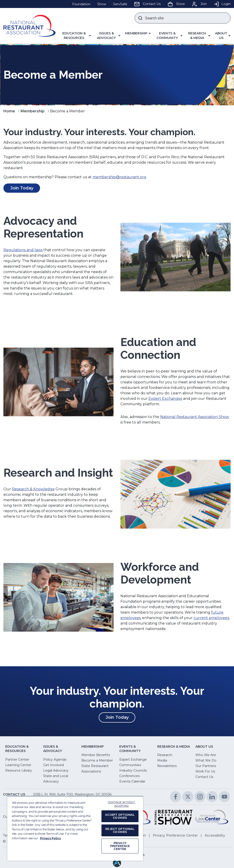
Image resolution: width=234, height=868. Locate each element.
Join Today (121, 718)
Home (9, 111)
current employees (211, 618)
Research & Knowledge (33, 489)
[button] (76, 36)
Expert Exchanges (165, 399)
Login (222, 4)
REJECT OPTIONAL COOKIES (120, 830)
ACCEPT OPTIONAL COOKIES (120, 816)
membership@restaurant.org (119, 177)
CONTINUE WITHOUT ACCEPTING (122, 804)
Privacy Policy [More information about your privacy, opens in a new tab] (50, 838)
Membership (33, 111)
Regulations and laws (23, 250)
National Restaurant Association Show (195, 417)
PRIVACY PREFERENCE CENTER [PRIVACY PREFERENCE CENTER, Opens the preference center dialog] (120, 846)
